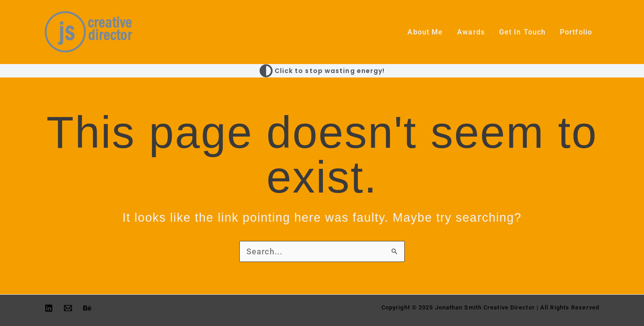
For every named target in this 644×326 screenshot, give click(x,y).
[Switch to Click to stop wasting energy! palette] (322, 71)
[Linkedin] (49, 308)
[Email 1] (68, 308)
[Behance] (87, 308)
